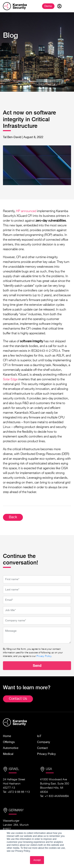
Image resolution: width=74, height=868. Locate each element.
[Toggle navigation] (68, 6)
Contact (42, 748)
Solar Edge (10, 380)
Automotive (11, 748)
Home (7, 736)
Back (13, 517)
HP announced (26, 211)
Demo (48, 6)
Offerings (9, 742)
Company (44, 742)
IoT (39, 736)
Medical (8, 754)
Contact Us (18, 699)
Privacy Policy (44, 656)
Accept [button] (37, 860)
